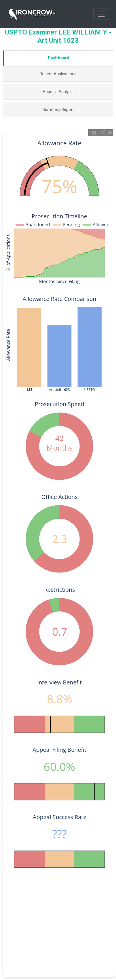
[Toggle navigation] (101, 14)
